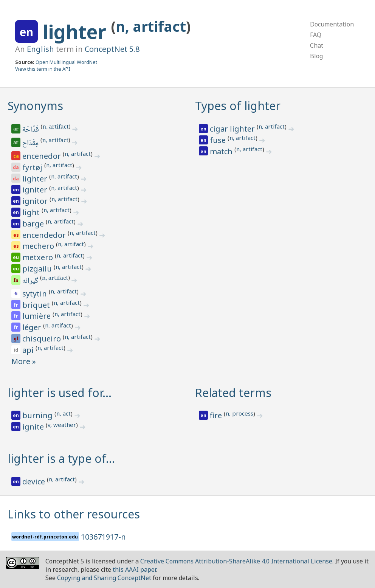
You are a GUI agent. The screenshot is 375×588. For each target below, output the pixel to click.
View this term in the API (43, 69)
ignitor (36, 201)
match (222, 151)
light (32, 212)
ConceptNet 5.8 (112, 49)
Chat (317, 45)
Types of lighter (238, 106)
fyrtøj (33, 167)
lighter (77, 32)
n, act (64, 413)
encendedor (45, 235)
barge (34, 224)
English (40, 49)
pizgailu (38, 269)
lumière (37, 316)
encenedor (43, 156)
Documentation (332, 24)
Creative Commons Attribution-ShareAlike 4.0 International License (236, 561)
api (29, 350)
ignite (34, 427)
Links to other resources (74, 514)
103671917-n (103, 537)
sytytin (36, 294)
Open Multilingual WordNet (66, 62)
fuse (219, 140)
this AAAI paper (134, 569)
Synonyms (35, 106)
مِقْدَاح (31, 144)
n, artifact (151, 26)
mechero (39, 246)
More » (24, 361)
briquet (37, 305)
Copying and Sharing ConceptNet (104, 578)
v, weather (62, 425)
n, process (239, 413)
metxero (39, 257)
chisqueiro (43, 339)
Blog (316, 56)
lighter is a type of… (61, 458)
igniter (36, 190)
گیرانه (31, 281)
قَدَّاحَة (31, 130)
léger (33, 327)
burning (38, 415)
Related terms (233, 393)
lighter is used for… (60, 393)
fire (217, 415)
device (35, 482)
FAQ (316, 35)
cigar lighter (233, 129)
